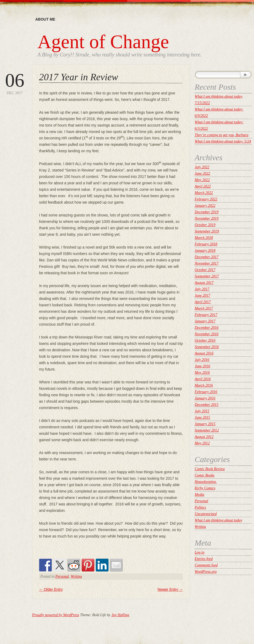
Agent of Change (103, 42)
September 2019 (207, 231)
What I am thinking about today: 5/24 (223, 141)
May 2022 (202, 180)
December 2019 (207, 212)
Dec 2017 (15, 83)
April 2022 (203, 186)
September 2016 (207, 347)
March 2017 (204, 308)
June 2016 (202, 366)
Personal (62, 576)
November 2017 (207, 263)
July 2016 (202, 360)
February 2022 (206, 199)
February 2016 (206, 392)
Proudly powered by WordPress (56, 615)
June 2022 (202, 174)
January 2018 (205, 251)
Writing (76, 576)
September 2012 (207, 430)
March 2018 (204, 238)
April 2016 (203, 379)
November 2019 (207, 218)
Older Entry (51, 589)
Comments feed (206, 565)
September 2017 (207, 276)
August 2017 (204, 283)
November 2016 (207, 334)
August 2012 (204, 437)
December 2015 (207, 405)
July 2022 (202, 167)
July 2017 (202, 289)
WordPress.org (206, 572)
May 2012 (202, 443)
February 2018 (206, 244)
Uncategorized (206, 514)
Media (199, 495)
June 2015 (202, 418)
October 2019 (205, 225)
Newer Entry (170, 589)
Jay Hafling (120, 615)
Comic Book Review (210, 469)
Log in (199, 552)
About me (45, 19)
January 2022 (205, 206)
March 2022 (204, 193)
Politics (200, 507)
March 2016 (204, 385)
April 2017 (203, 302)
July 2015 (202, 411)
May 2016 (202, 373)
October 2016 (205, 340)
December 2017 (207, 257)
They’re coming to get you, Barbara (222, 135)
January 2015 (205, 424)
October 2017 (205, 270)
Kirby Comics (205, 488)
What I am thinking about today (218, 520)
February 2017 (206, 315)
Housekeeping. (206, 482)
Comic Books (205, 475)
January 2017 (205, 321)
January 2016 (205, 398)
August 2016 (204, 353)
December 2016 (207, 328)
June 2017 (202, 296)
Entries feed (204, 559)
